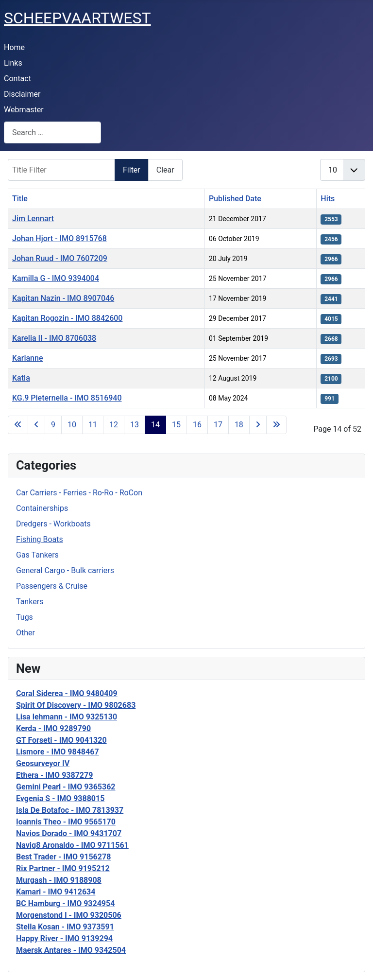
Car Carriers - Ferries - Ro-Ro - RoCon (79, 493)
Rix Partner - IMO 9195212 (63, 868)
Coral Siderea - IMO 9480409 (67, 693)
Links (13, 63)
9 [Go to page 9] (53, 425)
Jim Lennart (33, 219)
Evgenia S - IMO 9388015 (60, 798)
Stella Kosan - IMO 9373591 (65, 927)
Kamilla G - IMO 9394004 (56, 278)
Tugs (25, 617)
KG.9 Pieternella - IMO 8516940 (67, 398)
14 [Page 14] (155, 425)
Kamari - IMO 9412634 (56, 892)
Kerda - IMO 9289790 (53, 728)
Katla (21, 378)
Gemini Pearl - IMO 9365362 (66, 787)
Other (25, 633)
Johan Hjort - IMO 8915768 (59, 238)
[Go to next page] (258, 425)
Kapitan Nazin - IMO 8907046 (63, 298)
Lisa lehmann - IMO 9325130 (67, 717)
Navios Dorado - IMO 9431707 (69, 833)
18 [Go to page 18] (239, 425)
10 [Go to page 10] (72, 425)
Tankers (30, 602)
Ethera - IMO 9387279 (54, 775)
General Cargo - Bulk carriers (65, 570)
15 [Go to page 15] (176, 425)
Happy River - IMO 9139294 (64, 938)
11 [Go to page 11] (93, 425)
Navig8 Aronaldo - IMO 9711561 (72, 845)
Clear (165, 170)
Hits (328, 199)
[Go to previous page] (36, 425)
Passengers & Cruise (52, 586)
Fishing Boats (40, 539)
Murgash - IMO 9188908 (59, 880)
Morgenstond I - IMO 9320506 (69, 915)
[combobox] (52, 132)
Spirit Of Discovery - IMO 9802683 (76, 705)
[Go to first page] (18, 425)
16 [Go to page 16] (197, 425)
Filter (132, 170)
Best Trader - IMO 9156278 (63, 857)
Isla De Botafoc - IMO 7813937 (70, 810)
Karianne (27, 358)
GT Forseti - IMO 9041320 (61, 740)
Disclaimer (22, 94)
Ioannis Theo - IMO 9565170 (66, 822)
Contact (17, 79)
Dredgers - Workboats (53, 524)
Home (14, 47)
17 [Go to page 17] (218, 425)
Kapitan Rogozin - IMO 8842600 (67, 318)
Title (20, 199)
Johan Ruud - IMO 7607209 (60, 258)
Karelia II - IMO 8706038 (54, 338)
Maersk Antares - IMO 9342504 (71, 950)
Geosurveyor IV (43, 763)
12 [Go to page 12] (114, 425)
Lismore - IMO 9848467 (58, 752)
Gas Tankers (37, 555)
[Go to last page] (276, 425)
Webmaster (24, 110)
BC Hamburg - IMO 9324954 (65, 903)
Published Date (235, 199)
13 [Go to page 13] (135, 425)
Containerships (42, 508)
